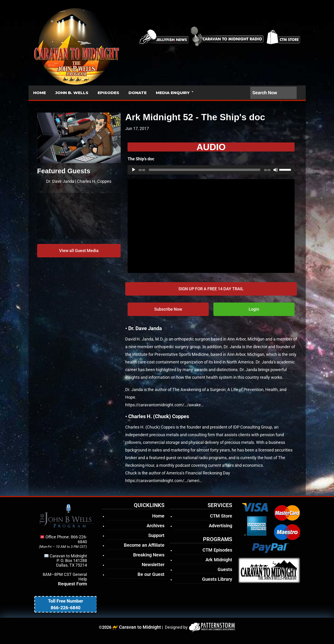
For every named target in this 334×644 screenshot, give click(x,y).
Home (158, 516)
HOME (40, 93)
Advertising (220, 526)
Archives (156, 526)
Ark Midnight (219, 560)
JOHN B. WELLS (72, 93)
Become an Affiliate (144, 545)
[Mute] (276, 170)
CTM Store (221, 516)
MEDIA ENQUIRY (173, 93)
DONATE (138, 93)
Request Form (72, 584)
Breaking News (149, 555)
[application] (211, 170)
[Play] (134, 170)
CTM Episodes (217, 550)
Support (156, 535)
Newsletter (153, 565)
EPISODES (108, 93)
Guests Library (217, 579)
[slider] (205, 170)
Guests (225, 569)
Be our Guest (151, 574)
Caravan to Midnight (140, 627)
